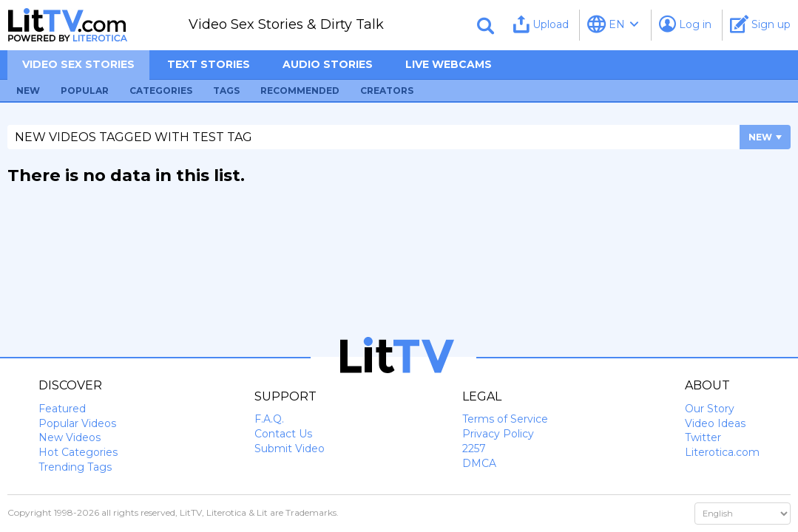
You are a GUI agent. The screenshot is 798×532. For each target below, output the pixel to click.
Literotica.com (722, 452)
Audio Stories (328, 64)
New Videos (70, 437)
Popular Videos (77, 423)
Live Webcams (449, 64)
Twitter (703, 437)
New (28, 91)
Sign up (760, 24)
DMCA (479, 463)
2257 (474, 449)
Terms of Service (505, 419)
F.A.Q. (269, 419)
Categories (161, 91)
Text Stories (209, 64)
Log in (685, 24)
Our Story (710, 409)
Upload (541, 24)
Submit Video (290, 449)
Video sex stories (78, 64)
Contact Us (283, 434)
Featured (62, 409)
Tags (226, 91)
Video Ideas (715, 423)
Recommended (300, 91)
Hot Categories (78, 452)
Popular (85, 91)
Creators (387, 91)
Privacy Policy (498, 434)
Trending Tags (75, 467)
